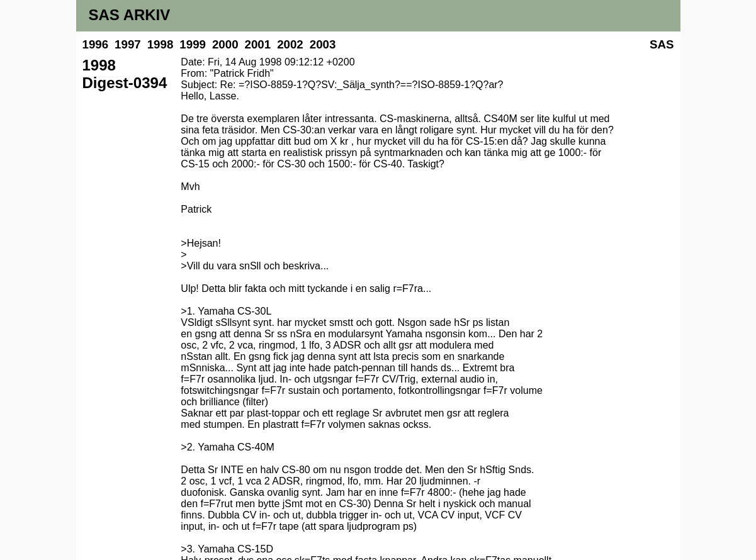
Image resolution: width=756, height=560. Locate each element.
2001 (258, 44)
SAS (662, 44)
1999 (193, 44)
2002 (290, 44)
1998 (161, 44)
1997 (128, 44)
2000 (225, 44)
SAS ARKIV (130, 15)
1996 (96, 44)
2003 (323, 44)
